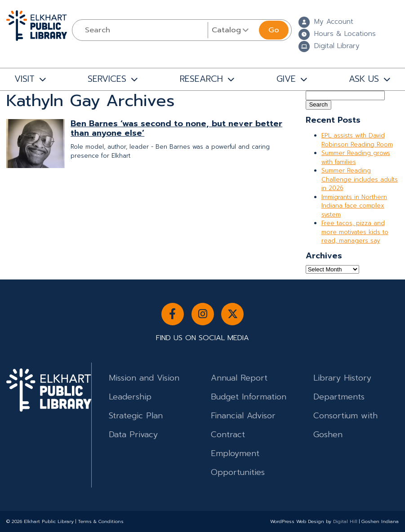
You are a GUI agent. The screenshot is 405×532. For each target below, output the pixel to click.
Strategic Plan (136, 416)
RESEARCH (201, 79)
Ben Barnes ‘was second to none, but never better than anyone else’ (176, 129)
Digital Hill (345, 521)
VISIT (24, 79)
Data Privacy (133, 434)
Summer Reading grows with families (356, 157)
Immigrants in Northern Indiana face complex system (354, 206)
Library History (342, 378)
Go (274, 30)
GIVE (286, 79)
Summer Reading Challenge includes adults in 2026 (360, 179)
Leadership (130, 397)
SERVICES (107, 79)
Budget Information (249, 397)
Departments (339, 397)
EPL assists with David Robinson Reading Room (357, 140)
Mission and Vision (144, 378)
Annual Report (239, 378)
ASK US (364, 79)
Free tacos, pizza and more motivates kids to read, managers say (355, 232)
